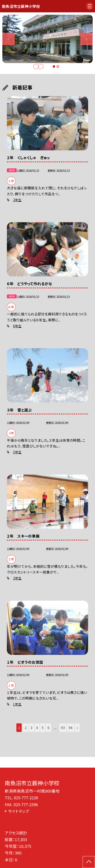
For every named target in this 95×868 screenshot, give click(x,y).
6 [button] (48, 728)
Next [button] (86, 39)
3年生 (17, 452)
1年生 (17, 704)
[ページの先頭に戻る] (89, 862)
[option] (47, 39)
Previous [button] (9, 39)
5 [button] (43, 728)
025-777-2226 (26, 798)
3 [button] (31, 728)
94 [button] (71, 728)
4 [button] (37, 728)
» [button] (77, 728)
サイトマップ (19, 811)
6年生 (17, 326)
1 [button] (54, 66)
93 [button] (63, 728)
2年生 (17, 200)
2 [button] (58, 66)
